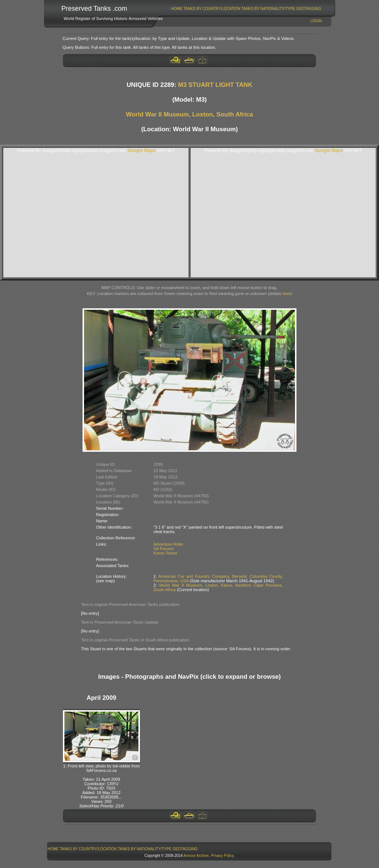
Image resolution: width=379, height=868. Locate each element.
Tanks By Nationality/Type (268, 9)
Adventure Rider (169, 544)
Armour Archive (196, 856)
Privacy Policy (222, 856)
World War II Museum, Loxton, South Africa (189, 114)
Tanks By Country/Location (212, 9)
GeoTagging (309, 9)
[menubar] (246, 9)
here (286, 294)
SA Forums (164, 549)
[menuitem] (177, 9)
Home (177, 9)
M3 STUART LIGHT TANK (215, 85)
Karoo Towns (165, 553)
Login (316, 21)
